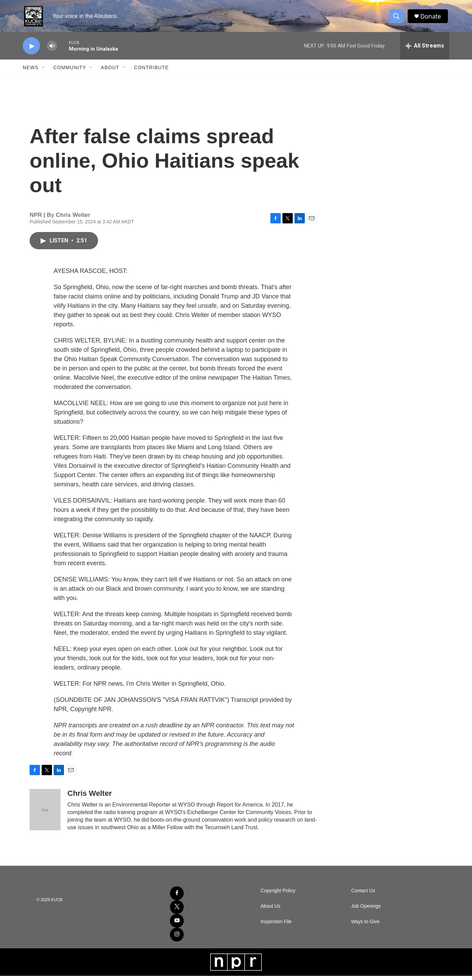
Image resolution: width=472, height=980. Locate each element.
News (31, 72)
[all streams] (425, 50)
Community (70, 72)
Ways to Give (366, 926)
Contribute (152, 72)
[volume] (52, 50)
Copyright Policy (278, 895)
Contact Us (363, 895)
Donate (432, 18)
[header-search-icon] (397, 18)
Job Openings (366, 910)
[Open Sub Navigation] (44, 72)
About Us (270, 910)
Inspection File (276, 926)
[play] (31, 50)
